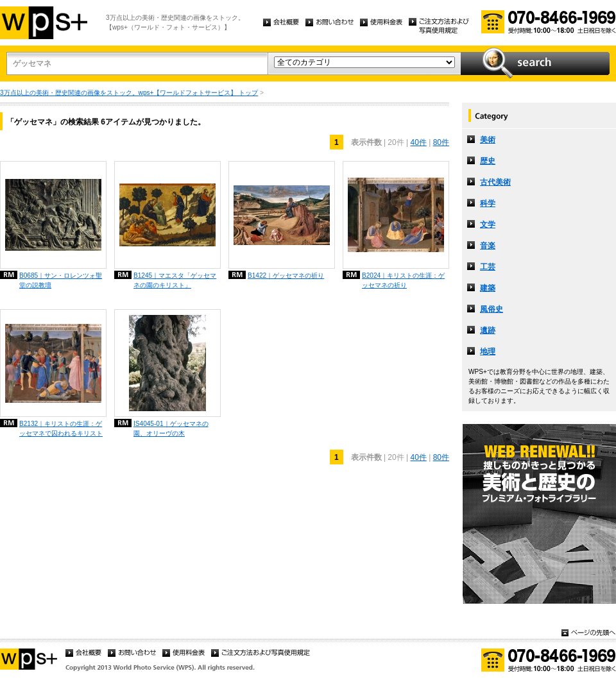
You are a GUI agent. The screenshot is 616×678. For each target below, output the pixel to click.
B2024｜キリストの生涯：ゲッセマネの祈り (403, 280)
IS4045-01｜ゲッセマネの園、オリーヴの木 (171, 428)
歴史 (488, 161)
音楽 (488, 246)
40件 (418, 142)
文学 (488, 225)
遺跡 (488, 330)
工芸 (488, 267)
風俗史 (492, 309)
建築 (488, 288)
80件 (441, 142)
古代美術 (495, 182)
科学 (488, 203)
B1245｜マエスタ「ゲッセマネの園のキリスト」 (175, 280)
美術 (488, 140)
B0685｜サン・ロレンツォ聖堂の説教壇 (61, 280)
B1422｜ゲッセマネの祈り (286, 275)
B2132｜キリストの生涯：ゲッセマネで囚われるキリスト (61, 428)
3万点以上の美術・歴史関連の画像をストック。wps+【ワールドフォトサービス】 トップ (129, 93)
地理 (488, 352)
